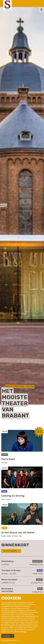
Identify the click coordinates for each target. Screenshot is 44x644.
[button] (41, 10)
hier (25, 632)
